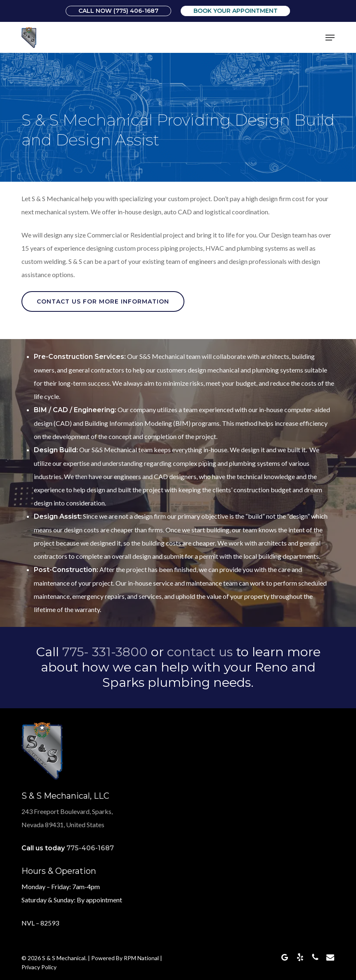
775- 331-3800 (105, 652)
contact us (200, 652)
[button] (330, 38)
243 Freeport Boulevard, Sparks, (67, 811)
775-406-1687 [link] (90, 848)
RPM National (141, 958)
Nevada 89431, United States (63, 825)
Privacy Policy (39, 967)
